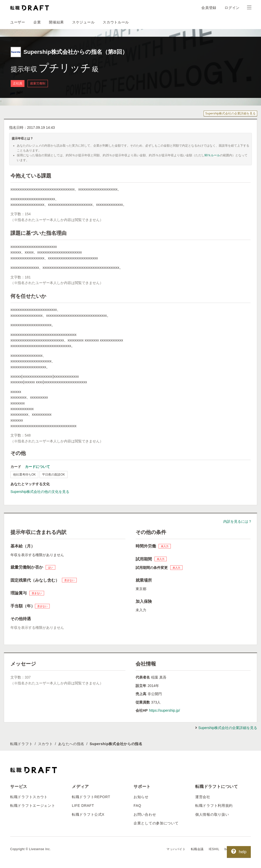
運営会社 (203, 797)
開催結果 (56, 22)
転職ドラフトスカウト (29, 797)
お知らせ (141, 797)
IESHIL (214, 849)
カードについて (37, 467)
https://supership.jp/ (164, 710)
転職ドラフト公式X (88, 814)
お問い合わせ (145, 814)
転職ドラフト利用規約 (214, 806)
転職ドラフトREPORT (91, 797)
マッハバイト (176, 849)
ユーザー (18, 22)
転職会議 (197, 849)
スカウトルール (116, 22)
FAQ (137, 806)
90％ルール (212, 155)
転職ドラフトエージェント (33, 806)
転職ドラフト (21, 744)
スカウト (45, 744)
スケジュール (83, 22)
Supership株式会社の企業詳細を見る (230, 113)
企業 (37, 22)
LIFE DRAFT (83, 806)
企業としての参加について (156, 823)
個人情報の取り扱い (212, 814)
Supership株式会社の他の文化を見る (40, 492)
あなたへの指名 (71, 744)
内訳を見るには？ (238, 521)
